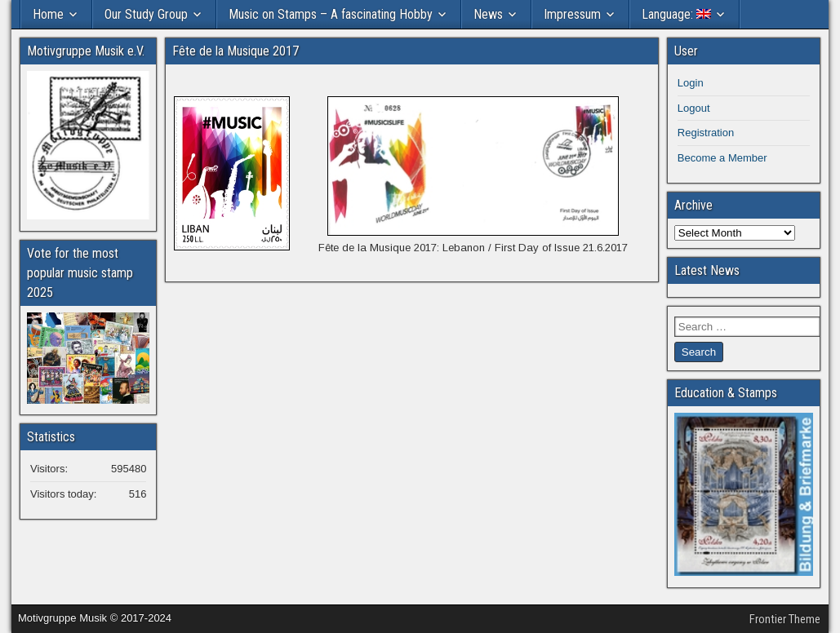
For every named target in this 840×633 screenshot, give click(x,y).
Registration (706, 133)
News (488, 14)
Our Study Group (146, 14)
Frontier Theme (785, 619)
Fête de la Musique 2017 (236, 51)
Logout (694, 108)
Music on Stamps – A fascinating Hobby (331, 14)
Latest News (707, 270)
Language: (676, 14)
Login (691, 83)
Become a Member (722, 158)
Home (48, 14)
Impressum (572, 14)
